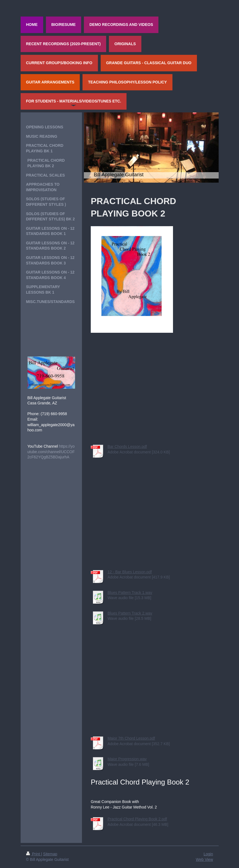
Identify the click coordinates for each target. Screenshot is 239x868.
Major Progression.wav (127, 759)
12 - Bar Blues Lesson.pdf (130, 572)
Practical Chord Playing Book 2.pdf (137, 819)
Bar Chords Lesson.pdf (127, 447)
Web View (204, 859)
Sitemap (50, 854)
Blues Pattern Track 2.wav (130, 613)
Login (208, 854)
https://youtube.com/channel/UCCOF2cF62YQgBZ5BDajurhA (51, 452)
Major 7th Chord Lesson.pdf (131, 738)
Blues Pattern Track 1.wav (130, 593)
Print (34, 854)
